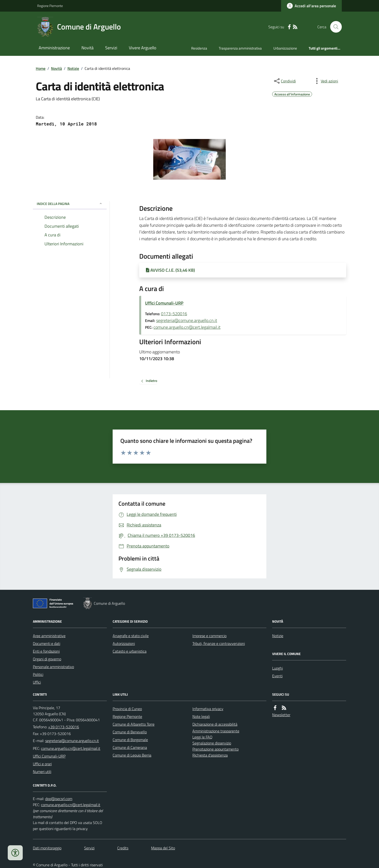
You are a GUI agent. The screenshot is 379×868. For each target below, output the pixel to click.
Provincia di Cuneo (127, 709)
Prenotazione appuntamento (215, 749)
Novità (87, 48)
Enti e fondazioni (46, 651)
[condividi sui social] (284, 81)
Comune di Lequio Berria (132, 755)
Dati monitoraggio (47, 848)
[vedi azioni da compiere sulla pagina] (326, 81)
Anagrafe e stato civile (131, 636)
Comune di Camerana (130, 747)
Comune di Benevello (130, 732)
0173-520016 (174, 314)
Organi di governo (47, 659)
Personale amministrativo (53, 667)
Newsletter (281, 715)
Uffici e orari (42, 764)
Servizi (111, 48)
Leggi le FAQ (202, 737)
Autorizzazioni (124, 643)
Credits (123, 848)
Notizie (73, 68)
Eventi (277, 676)
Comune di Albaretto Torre (134, 724)
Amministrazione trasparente (216, 731)
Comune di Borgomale (130, 740)
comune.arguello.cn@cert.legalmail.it (187, 327)
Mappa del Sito (163, 848)
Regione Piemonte (50, 6)
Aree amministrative (49, 636)
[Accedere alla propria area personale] (311, 6)
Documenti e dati (47, 643)
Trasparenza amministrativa (240, 48)
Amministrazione (54, 48)
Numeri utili (42, 772)
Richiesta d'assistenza (210, 755)
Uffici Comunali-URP (164, 303)
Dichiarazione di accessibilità (215, 724)
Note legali (201, 716)
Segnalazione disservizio (212, 743)
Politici (38, 674)
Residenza (199, 48)
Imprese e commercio (209, 636)
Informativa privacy (208, 709)
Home (41, 68)
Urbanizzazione (285, 48)
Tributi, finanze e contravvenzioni (219, 643)
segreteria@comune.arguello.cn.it (187, 320)
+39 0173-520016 (64, 727)
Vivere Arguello (143, 48)
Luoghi (277, 668)
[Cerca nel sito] (334, 27)
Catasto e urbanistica (130, 651)
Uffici (37, 682)
